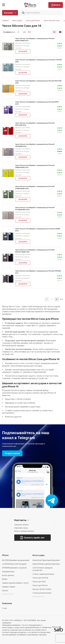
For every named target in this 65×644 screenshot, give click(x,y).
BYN (29, 32)
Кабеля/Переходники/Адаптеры (46, 564)
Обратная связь (21, 528)
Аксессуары (17, 20)
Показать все (8, 594)
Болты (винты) (8, 575)
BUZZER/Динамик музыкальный (16, 560)
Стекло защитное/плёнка (43, 574)
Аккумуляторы (8, 571)
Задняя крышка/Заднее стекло (15, 583)
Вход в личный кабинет (24, 531)
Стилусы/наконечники (42, 593)
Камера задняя (9, 587)
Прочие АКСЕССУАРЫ (42, 589)
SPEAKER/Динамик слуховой (14, 568)
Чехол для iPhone (33, 20)
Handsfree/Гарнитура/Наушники (46, 560)
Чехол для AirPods (40, 578)
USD (24, 32)
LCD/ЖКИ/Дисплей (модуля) (14, 564)
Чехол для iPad (39, 582)
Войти (56, 5)
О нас (5, 608)
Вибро (5, 579)
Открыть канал (12, 453)
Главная (5, 20)
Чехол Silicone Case (52, 20)
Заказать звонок (21, 525)
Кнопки (5, 590)
